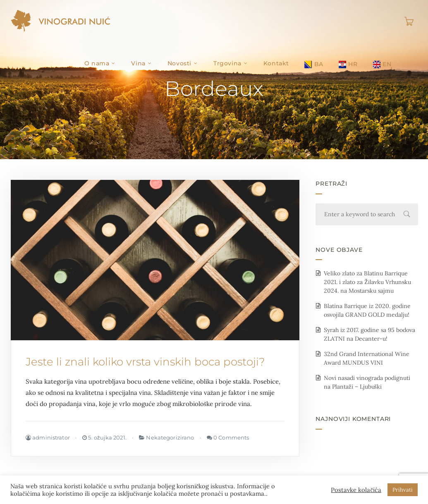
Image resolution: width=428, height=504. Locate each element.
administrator (48, 437)
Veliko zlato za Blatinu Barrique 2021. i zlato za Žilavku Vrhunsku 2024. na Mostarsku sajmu (367, 282)
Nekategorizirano (170, 437)
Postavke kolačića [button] (356, 490)
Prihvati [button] (403, 490)
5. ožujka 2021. (104, 437)
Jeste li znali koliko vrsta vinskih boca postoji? (145, 362)
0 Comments (228, 437)
